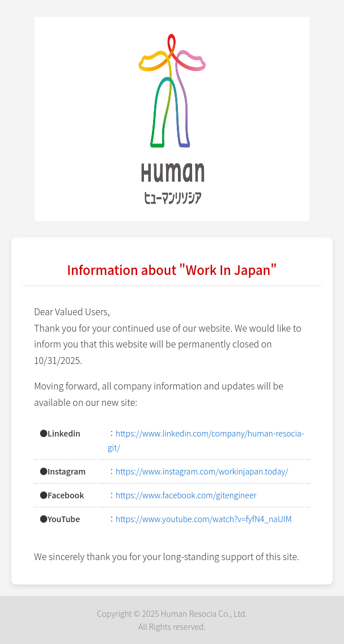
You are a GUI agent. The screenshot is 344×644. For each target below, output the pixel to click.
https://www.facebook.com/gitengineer (186, 495)
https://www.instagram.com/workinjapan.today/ (202, 471)
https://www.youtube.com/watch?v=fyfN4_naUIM (204, 519)
